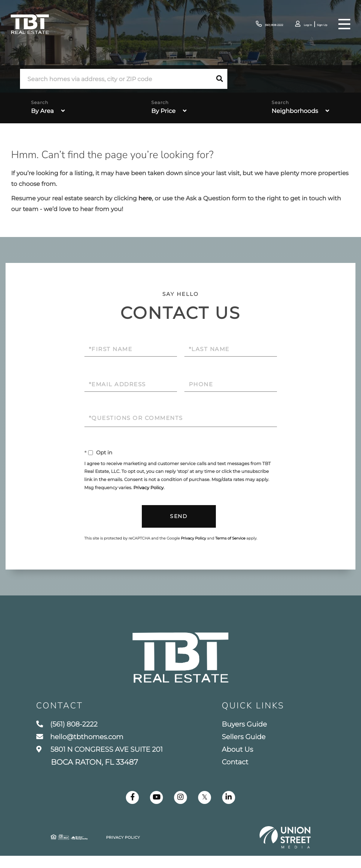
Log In (298, 25)
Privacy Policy (148, 488)
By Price (163, 111)
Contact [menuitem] (241, 774)
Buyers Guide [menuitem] (252, 733)
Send (179, 517)
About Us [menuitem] (244, 760)
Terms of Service (230, 539)
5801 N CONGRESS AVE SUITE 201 (105, 767)
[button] (220, 79)
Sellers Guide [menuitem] (251, 747)
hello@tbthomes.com (83, 747)
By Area (42, 111)
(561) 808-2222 (250, 24)
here (145, 199)
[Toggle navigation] (344, 24)
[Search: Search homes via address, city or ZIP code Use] (116, 79)
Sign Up (318, 25)
